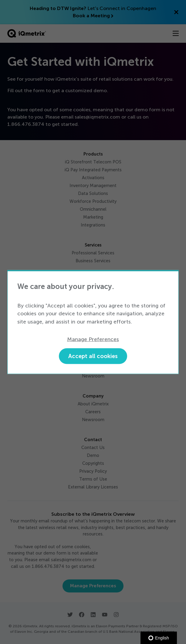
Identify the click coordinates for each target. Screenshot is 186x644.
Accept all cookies (93, 356)
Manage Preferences (93, 339)
